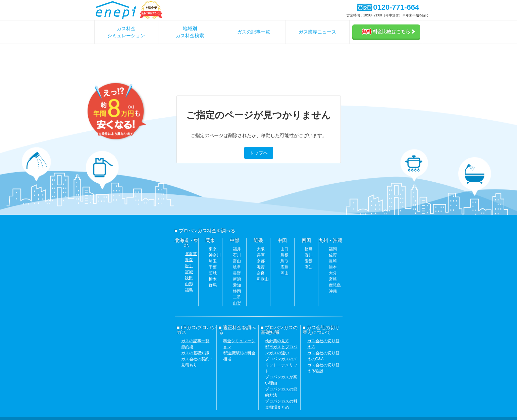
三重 (237, 297)
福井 (237, 249)
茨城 (213, 273)
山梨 (237, 303)
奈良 (261, 273)
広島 (285, 267)
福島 (189, 290)
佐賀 (333, 255)
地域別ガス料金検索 (190, 32)
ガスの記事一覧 (254, 32)
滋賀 (261, 267)
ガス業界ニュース (317, 32)
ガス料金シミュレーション (126, 32)
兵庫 (261, 255)
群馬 (213, 285)
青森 (189, 260)
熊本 (333, 267)
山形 (189, 284)
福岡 (333, 249)
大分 (333, 273)
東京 (213, 249)
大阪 (261, 249)
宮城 (189, 272)
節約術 (187, 347)
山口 (285, 249)
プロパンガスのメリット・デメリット (281, 365)
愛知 (237, 285)
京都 (261, 261)
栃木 (213, 279)
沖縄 (333, 291)
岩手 (189, 266)
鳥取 (285, 261)
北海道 (191, 254)
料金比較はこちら (389, 32)
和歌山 (263, 279)
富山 (237, 261)
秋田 (189, 278)
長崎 (333, 261)
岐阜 (237, 267)
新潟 (237, 279)
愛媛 (309, 261)
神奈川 (215, 255)
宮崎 (333, 279)
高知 (309, 267)
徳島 (309, 249)
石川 (237, 255)
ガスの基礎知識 (195, 353)
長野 (237, 273)
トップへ (259, 153)
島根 (285, 255)
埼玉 (213, 261)
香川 (309, 255)
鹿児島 (335, 285)
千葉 (213, 267)
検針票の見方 (277, 341)
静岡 (237, 291)
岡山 (285, 273)
